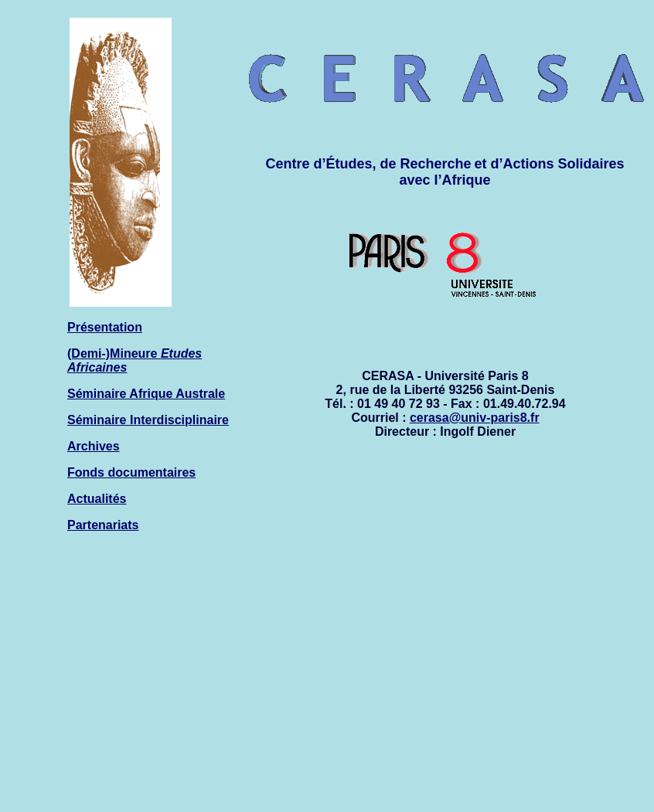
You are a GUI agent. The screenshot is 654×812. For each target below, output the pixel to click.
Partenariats (103, 525)
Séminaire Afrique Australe (146, 394)
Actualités (97, 499)
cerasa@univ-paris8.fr (475, 418)
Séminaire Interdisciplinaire (148, 420)
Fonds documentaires (131, 472)
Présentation (105, 327)
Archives (94, 446)
